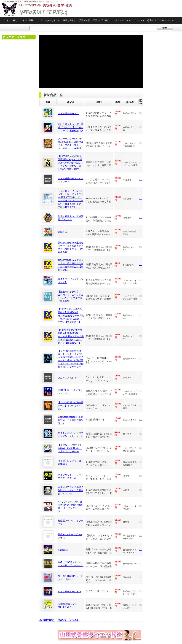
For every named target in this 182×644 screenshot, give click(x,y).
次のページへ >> (68, 620)
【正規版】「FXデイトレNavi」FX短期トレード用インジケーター (70, 448)
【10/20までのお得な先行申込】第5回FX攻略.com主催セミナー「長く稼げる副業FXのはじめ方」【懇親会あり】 (71, 316)
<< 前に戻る (47, 620)
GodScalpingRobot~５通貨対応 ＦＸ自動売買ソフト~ (71, 420)
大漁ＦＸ (63, 232)
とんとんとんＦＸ (67, 378)
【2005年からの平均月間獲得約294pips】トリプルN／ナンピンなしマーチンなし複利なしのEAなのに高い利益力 (70, 163)
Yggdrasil (63, 550)
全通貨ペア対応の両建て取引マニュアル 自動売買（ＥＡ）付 (71, 490)
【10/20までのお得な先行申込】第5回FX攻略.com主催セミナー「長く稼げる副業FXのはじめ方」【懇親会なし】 (71, 336)
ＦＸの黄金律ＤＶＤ (68, 113)
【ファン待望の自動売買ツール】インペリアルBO (71, 406)
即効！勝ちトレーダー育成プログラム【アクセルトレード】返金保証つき (71, 127)
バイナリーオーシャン (69, 592)
